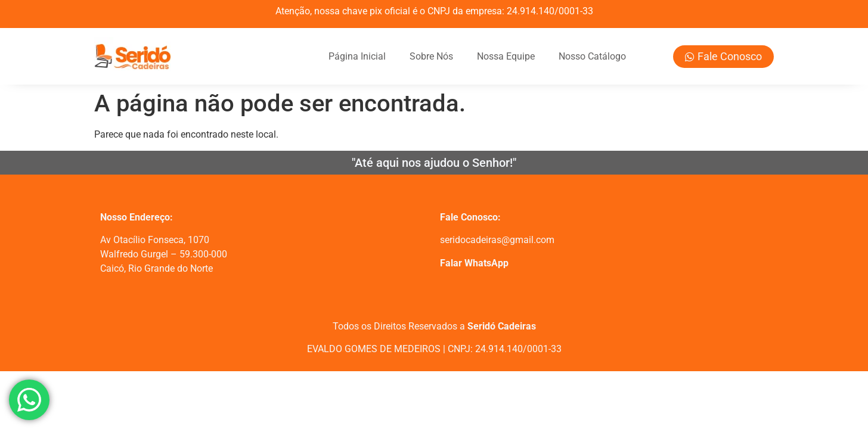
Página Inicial (357, 56)
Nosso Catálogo (592, 56)
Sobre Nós (431, 56)
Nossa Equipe (506, 56)
